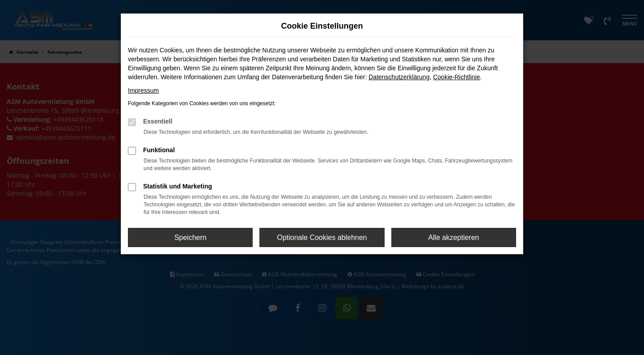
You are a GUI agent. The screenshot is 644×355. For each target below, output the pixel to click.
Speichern (191, 237)
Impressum (143, 90)
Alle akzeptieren (453, 237)
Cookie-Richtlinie (456, 77)
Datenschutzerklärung (399, 77)
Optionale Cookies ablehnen (322, 237)
